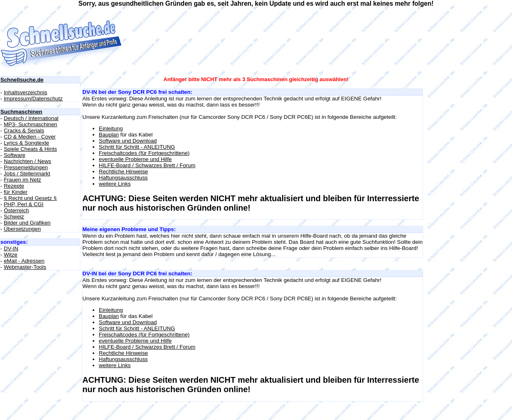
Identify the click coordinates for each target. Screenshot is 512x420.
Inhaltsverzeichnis (25, 92)
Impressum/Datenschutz (33, 99)
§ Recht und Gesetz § (30, 198)
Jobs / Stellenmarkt (27, 174)
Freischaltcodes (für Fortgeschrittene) (144, 153)
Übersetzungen (22, 229)
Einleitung (111, 128)
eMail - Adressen (24, 261)
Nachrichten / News (27, 161)
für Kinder (16, 192)
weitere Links (115, 184)
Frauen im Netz (22, 180)
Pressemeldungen (26, 167)
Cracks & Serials (24, 131)
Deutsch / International (31, 118)
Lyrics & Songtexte (26, 143)
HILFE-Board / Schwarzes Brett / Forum (147, 165)
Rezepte (14, 186)
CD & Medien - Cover (30, 137)
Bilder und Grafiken (27, 223)
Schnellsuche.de (22, 80)
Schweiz (14, 217)
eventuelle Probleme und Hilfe (135, 159)
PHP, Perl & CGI (24, 204)
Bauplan (109, 135)
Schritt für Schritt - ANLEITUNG (137, 147)
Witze (10, 255)
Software (15, 155)
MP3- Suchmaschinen (30, 124)
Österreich (16, 210)
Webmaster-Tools (25, 267)
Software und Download (128, 141)
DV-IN (11, 249)
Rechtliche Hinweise (123, 171)
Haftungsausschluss (123, 178)
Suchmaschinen (21, 112)
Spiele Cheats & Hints (30, 149)
